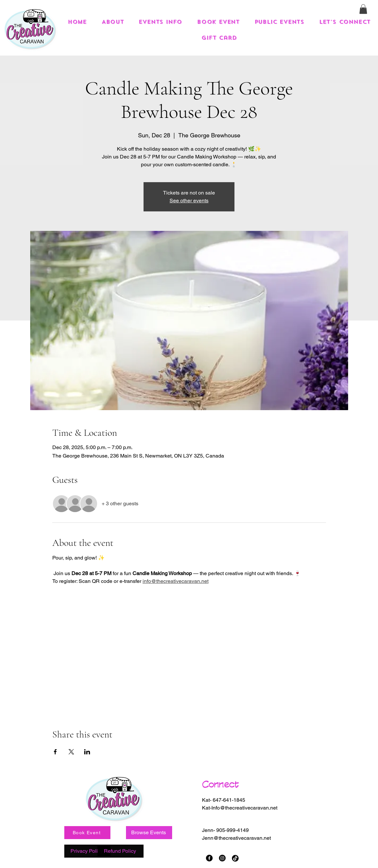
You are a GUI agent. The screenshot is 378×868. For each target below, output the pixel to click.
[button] (363, 9)
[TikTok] (235, 858)
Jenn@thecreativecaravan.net (236, 838)
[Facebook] (209, 858)
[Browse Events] (149, 833)
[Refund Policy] (120, 851)
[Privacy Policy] (87, 851)
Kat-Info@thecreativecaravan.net (240, 808)
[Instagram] (222, 858)
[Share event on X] (71, 752)
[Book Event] (87, 833)
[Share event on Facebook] (55, 752)
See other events (189, 201)
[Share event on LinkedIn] (87, 752)
